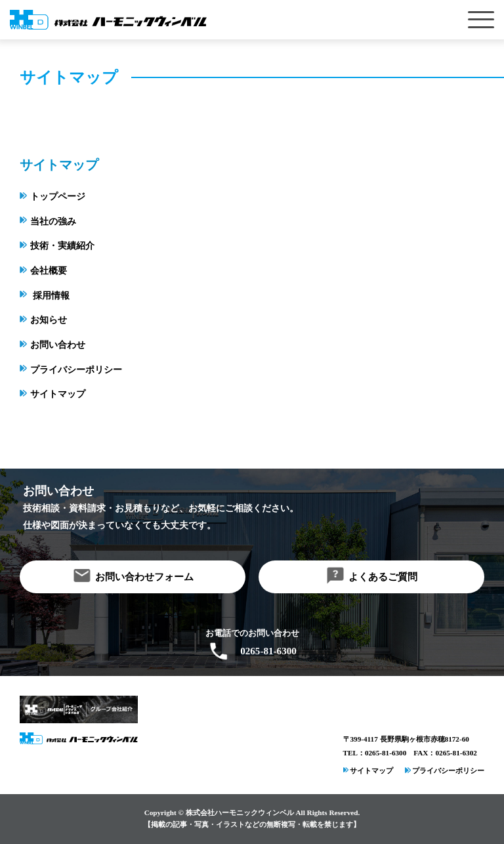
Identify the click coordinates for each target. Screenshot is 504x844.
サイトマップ (58, 394)
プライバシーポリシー (76, 370)
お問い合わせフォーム (144, 577)
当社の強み (53, 222)
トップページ (58, 197)
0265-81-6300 (268, 651)
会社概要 (49, 271)
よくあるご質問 (383, 577)
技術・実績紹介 (62, 246)
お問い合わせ (58, 345)
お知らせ (49, 320)
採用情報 (51, 296)
